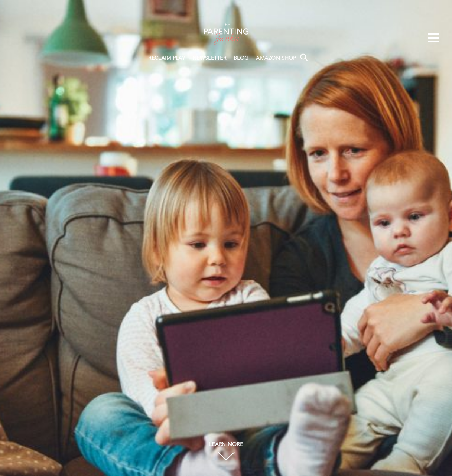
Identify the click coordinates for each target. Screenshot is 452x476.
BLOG (241, 58)
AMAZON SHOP (276, 58)
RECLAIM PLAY (167, 58)
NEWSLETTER (209, 58)
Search (304, 57)
